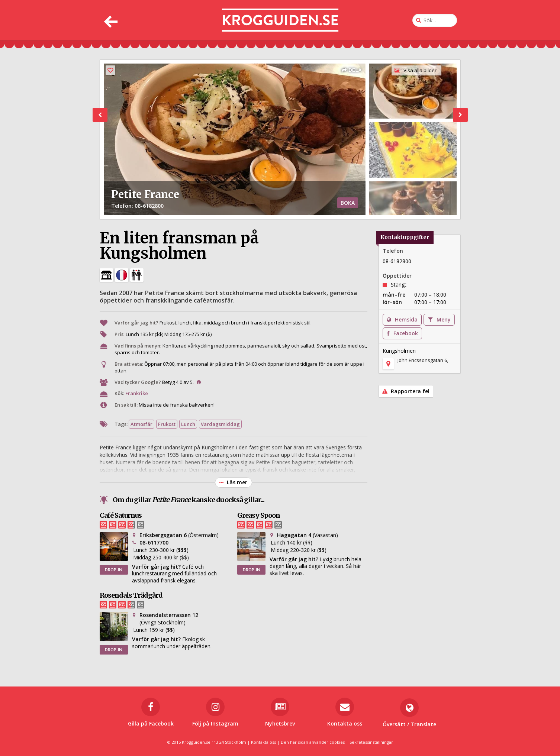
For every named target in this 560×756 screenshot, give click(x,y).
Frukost (167, 424)
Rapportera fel (406, 391)
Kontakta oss (263, 742)
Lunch (188, 424)
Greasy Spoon (259, 515)
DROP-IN (114, 570)
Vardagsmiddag (220, 424)
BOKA (348, 203)
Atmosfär (141, 424)
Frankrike (137, 393)
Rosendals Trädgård (131, 595)
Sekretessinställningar (371, 742)
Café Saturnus (121, 515)
